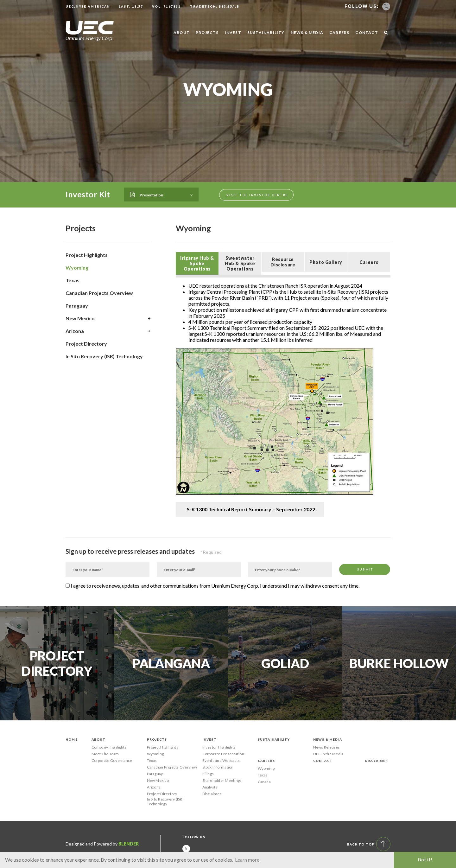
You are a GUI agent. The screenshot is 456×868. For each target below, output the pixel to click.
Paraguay (77, 306)
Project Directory (86, 344)
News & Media (307, 32)
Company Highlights (109, 747)
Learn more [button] (247, 860)
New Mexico (108, 318)
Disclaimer (212, 794)
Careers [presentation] (369, 262)
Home (72, 739)
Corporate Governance (112, 760)
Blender (129, 844)
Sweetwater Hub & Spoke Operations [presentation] (240, 263)
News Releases (327, 747)
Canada (264, 782)
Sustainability (266, 32)
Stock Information (218, 767)
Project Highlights (87, 255)
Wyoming (77, 268)
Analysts (210, 787)
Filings (208, 774)
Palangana (171, 663)
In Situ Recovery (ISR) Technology (104, 356)
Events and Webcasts (221, 760)
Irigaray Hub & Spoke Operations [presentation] (197, 263)
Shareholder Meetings (222, 780)
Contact (367, 32)
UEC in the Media (328, 754)
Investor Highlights (219, 747)
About (182, 32)
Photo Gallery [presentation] (326, 262)
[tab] (197, 263)
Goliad (285, 663)
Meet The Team (105, 754)
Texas (73, 280)
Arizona (108, 331)
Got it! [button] (425, 860)
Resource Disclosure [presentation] (283, 262)
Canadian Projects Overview (99, 293)
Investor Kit (88, 194)
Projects (207, 32)
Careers (339, 32)
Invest (233, 32)
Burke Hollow (399, 663)
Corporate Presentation (223, 754)
